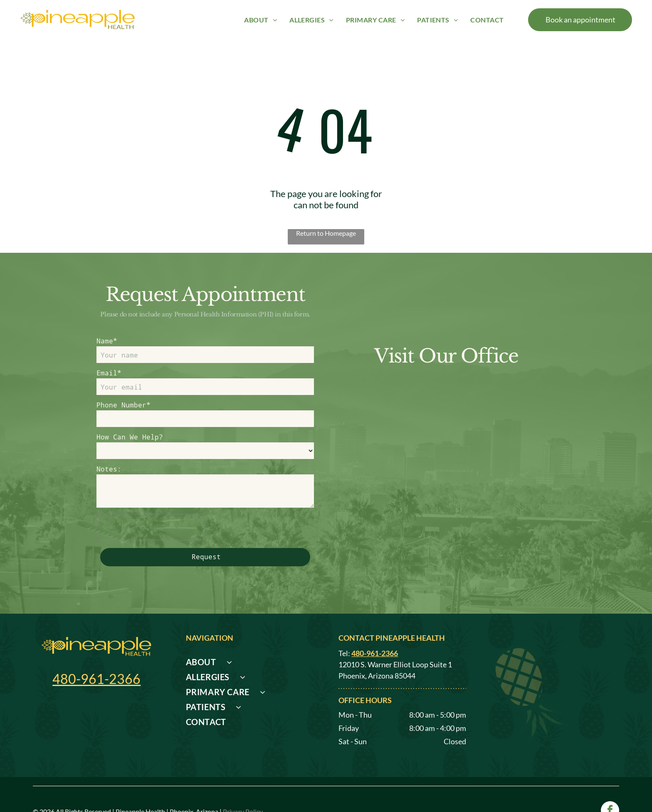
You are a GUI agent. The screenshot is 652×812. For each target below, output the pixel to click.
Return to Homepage (326, 233)
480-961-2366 (96, 679)
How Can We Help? (130, 437)
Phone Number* (123, 405)
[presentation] (150, 527)
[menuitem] (261, 19)
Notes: (109, 469)
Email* (109, 373)
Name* (107, 341)
